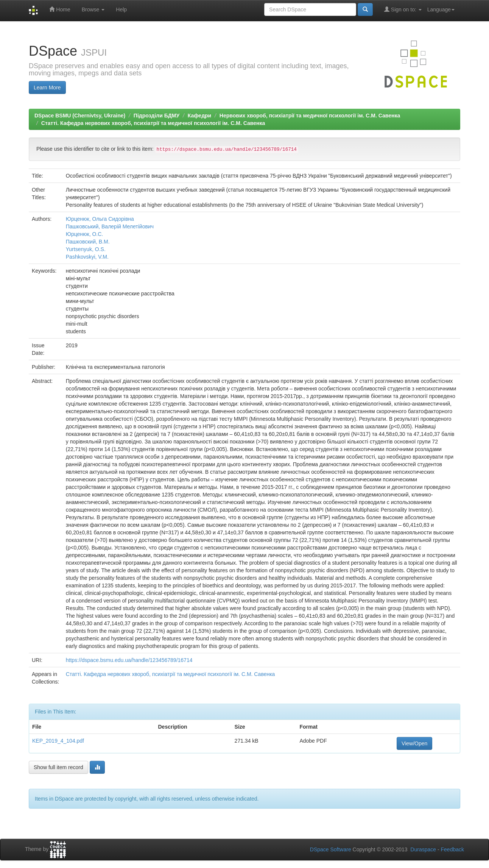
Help (121, 9)
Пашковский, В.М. (88, 242)
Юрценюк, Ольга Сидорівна (100, 219)
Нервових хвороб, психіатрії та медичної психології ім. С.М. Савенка (310, 116)
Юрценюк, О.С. (85, 234)
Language (441, 9)
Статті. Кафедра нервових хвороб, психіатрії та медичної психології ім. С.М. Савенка (153, 123)
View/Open (414, 743)
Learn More (47, 87)
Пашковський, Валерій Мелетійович (110, 226)
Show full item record (58, 767)
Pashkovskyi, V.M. (87, 257)
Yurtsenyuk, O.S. (86, 249)
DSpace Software (331, 849)
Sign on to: (403, 9)
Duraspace (423, 849)
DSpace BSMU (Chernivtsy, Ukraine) (80, 116)
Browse (93, 9)
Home (60, 9)
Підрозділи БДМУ (157, 116)
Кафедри (199, 116)
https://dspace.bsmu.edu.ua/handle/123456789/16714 (129, 660)
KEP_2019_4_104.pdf (58, 741)
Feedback (452, 849)
